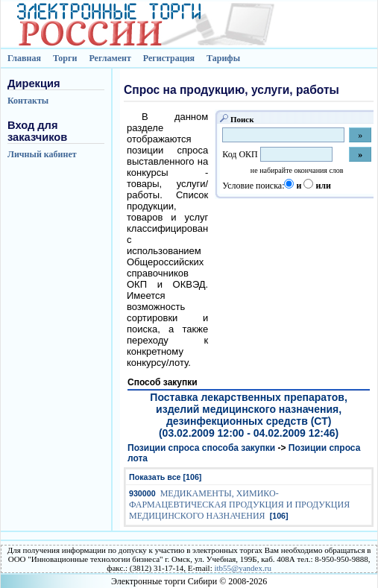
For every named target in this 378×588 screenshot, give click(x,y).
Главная (24, 58)
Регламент (110, 58)
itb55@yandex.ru (242, 568)
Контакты (28, 101)
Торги (65, 58)
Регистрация (169, 58)
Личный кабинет (42, 154)
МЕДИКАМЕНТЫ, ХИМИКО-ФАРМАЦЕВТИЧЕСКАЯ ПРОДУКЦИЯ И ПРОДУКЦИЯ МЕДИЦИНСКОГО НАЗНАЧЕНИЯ (239, 505)
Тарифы (223, 58)
